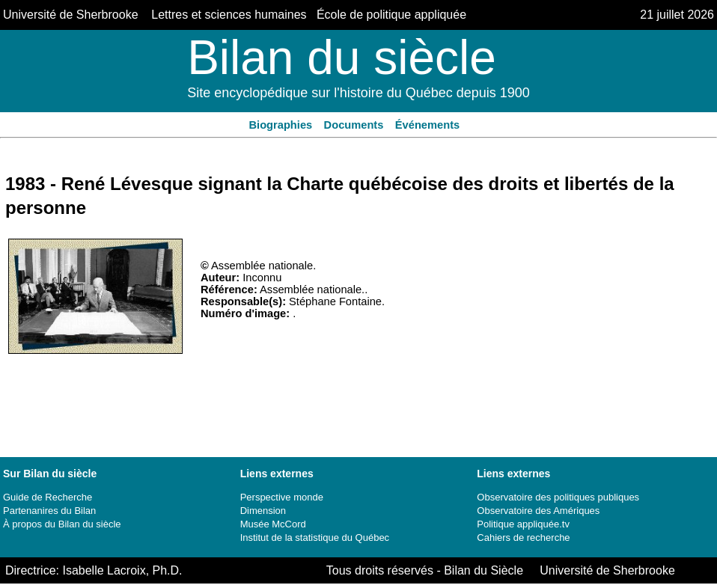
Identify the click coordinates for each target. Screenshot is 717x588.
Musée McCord (273, 524)
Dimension (263, 511)
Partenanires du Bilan (49, 511)
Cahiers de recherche (523, 538)
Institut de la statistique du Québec (315, 538)
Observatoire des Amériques (538, 511)
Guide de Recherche (48, 497)
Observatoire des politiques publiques (558, 497)
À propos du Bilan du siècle (62, 524)
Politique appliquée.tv (523, 524)
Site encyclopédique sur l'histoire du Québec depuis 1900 (358, 93)
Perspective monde (282, 497)
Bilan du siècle (342, 58)
